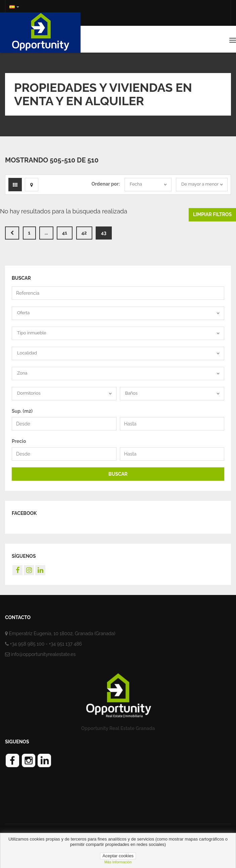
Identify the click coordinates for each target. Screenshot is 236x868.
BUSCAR (118, 474)
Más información (118, 862)
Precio (19, 441)
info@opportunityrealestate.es (43, 654)
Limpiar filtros (212, 214)
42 (84, 233)
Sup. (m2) (22, 411)
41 (65, 233)
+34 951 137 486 (65, 644)
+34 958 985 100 (27, 644)
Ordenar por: (105, 184)
